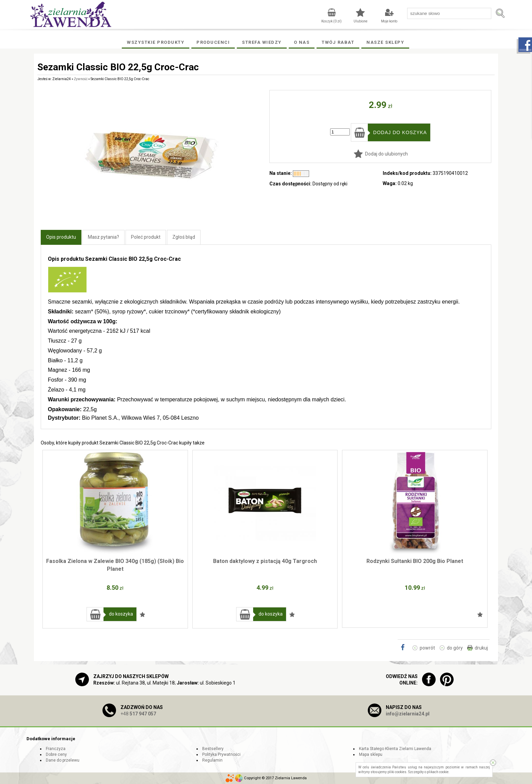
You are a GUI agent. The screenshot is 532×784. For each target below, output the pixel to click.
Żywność (81, 79)
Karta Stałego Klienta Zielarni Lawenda (395, 749)
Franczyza (56, 749)
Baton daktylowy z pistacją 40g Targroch (265, 561)
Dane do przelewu (63, 760)
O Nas (302, 42)
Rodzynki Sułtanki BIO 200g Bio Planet (415, 561)
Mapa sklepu (371, 754)
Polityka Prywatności (221, 754)
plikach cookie (438, 772)
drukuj (481, 648)
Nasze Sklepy (385, 42)
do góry (455, 648)
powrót (427, 648)
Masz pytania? (103, 237)
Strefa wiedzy (262, 42)
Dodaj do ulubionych (386, 154)
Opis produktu (61, 237)
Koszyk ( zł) (331, 21)
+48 (138, 714)
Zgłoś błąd (184, 237)
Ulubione (360, 21)
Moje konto (389, 21)
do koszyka (121, 614)
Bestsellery (213, 749)
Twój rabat (338, 42)
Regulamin (212, 760)
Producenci (213, 42)
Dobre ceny (56, 754)
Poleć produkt (146, 237)
